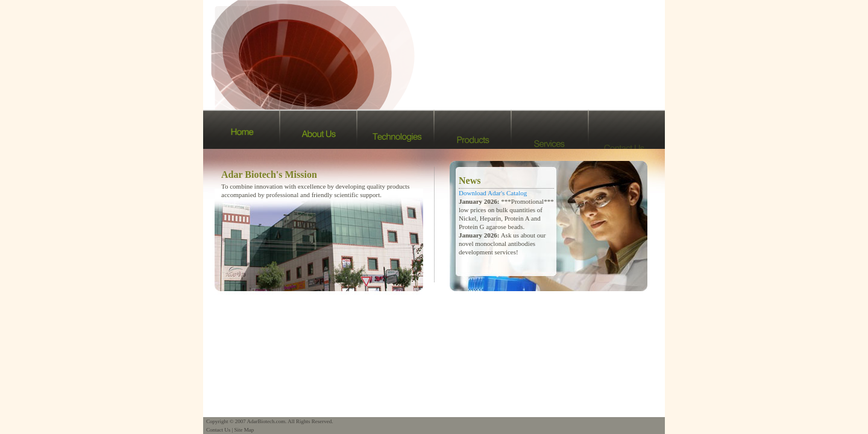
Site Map (244, 430)
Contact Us (218, 430)
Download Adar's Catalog (493, 193)
